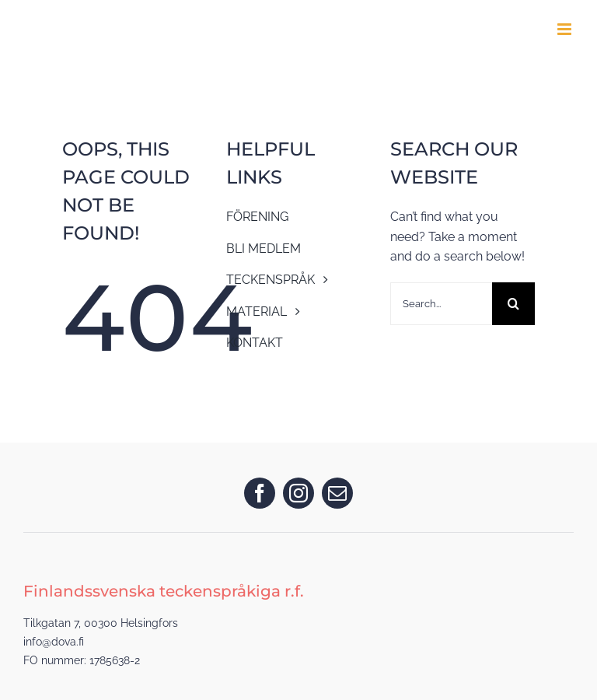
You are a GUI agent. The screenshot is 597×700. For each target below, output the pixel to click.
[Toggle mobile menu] (566, 29)
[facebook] (260, 493)
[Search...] (442, 304)
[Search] (513, 304)
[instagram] (298, 493)
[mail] (337, 493)
